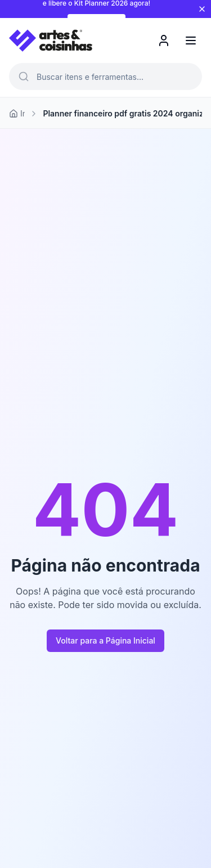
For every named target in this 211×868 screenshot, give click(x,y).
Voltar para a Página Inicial (105, 640)
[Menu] (191, 41)
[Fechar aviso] (202, 9)
